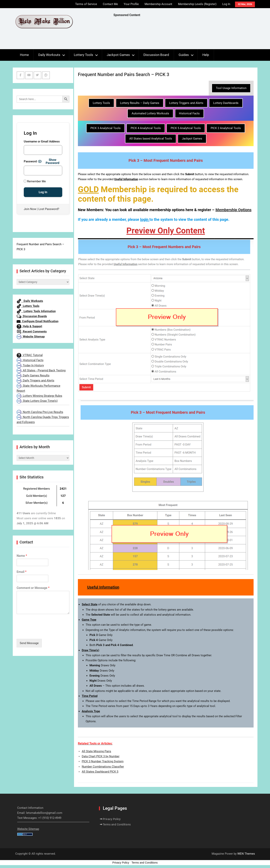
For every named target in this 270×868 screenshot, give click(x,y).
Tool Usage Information (231, 88)
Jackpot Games (118, 55)
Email (22, 572)
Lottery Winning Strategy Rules (39, 396)
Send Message (29, 643)
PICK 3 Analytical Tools (106, 128)
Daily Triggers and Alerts (35, 380)
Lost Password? (49, 209)
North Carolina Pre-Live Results (40, 412)
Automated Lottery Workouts (150, 113)
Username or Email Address (42, 141)
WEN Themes (246, 854)
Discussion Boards (32, 316)
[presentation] (46, 632)
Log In (226, 4)
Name (22, 556)
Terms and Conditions (117, 824)
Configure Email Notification (37, 321)
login (144, 219)
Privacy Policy (112, 819)
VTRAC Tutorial (30, 355)
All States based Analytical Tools (151, 139)
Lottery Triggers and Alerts (186, 103)
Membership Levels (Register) (197, 4)
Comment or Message (33, 588)
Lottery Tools (83, 55)
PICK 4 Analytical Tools (146, 128)
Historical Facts (189, 113)
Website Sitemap (31, 337)
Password (30, 161)
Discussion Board (156, 55)
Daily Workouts (49, 55)
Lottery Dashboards (226, 103)
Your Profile (131, 4)
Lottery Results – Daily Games (140, 103)
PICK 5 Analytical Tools (186, 128)
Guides (184, 55)
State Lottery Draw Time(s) (37, 401)
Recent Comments (32, 332)
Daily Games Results (33, 375)
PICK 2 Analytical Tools (226, 128)
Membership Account (158, 4)
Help (206, 55)
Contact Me (110, 4)
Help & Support (29, 326)
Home (24, 55)
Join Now (30, 209)
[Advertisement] (184, 34)
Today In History (30, 365)
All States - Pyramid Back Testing (41, 370)
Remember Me (35, 181)
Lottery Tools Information (36, 311)
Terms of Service (86, 4)
